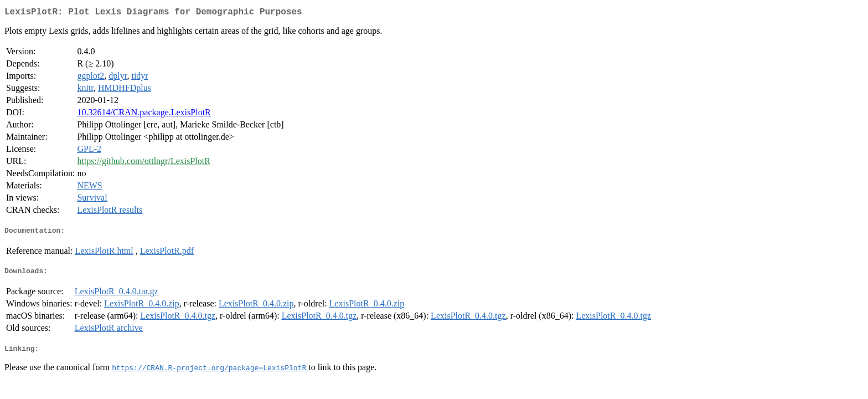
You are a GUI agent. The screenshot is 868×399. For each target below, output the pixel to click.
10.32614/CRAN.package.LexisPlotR (144, 114)
